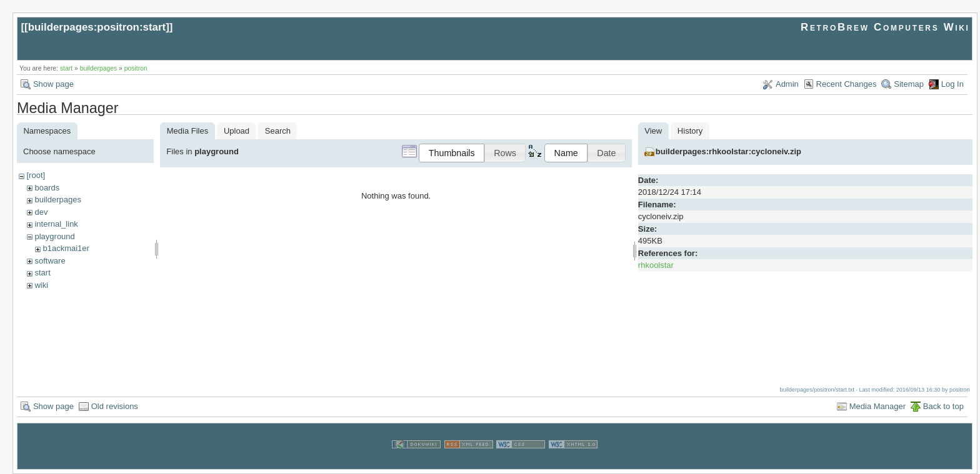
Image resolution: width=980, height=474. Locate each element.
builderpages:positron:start (97, 27)
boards (47, 188)
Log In (952, 84)
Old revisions (115, 406)
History (690, 131)
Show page (53, 84)
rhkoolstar (656, 265)
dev (41, 212)
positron (136, 68)
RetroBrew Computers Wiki (885, 27)
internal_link (56, 224)
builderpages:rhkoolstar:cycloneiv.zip (728, 151)
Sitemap (909, 84)
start (66, 68)
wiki (41, 285)
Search (278, 131)
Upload (237, 131)
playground (54, 236)
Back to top (943, 406)
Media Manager (877, 406)
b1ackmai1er (66, 248)
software (50, 261)
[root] (36, 175)
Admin (787, 84)
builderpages (99, 68)
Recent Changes (847, 84)
